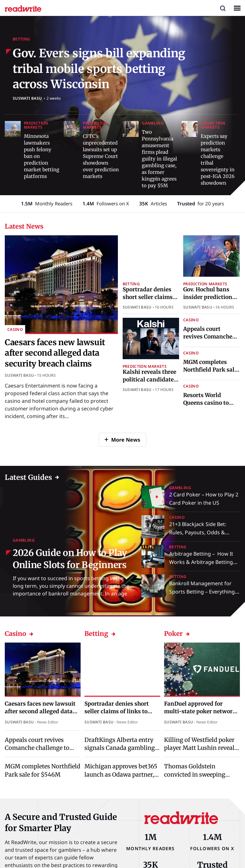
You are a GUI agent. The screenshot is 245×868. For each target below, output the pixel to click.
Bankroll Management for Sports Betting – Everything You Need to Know (202, 592)
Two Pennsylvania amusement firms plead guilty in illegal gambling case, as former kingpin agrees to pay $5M (159, 159)
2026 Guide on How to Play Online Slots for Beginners (70, 559)
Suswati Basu (27, 98)
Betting (22, 39)
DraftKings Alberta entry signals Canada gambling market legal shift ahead (120, 748)
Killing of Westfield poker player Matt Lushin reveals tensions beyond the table (201, 748)
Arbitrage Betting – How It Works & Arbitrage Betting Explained (201, 562)
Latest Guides (28, 477)
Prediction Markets (36, 125)
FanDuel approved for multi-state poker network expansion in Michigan (200, 711)
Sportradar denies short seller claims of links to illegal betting (148, 301)
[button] (223, 8)
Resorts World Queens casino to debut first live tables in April (206, 406)
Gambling (153, 123)
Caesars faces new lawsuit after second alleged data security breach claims (55, 353)
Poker (177, 633)
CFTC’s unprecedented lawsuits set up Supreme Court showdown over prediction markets (101, 156)
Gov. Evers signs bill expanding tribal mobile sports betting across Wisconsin (99, 69)
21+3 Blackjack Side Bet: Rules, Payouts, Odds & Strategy (198, 532)
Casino (15, 329)
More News (126, 440)
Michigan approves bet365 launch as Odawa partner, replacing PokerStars (121, 774)
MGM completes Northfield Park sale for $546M (210, 370)
